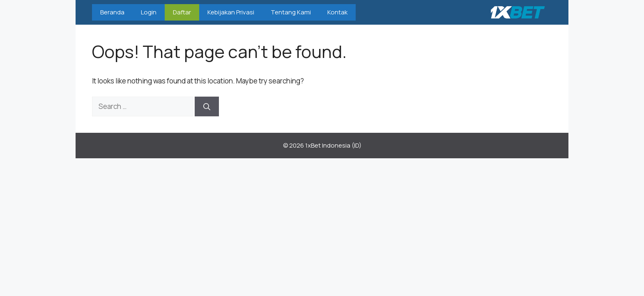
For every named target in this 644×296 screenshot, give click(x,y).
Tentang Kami (291, 12)
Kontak (337, 12)
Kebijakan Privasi (231, 12)
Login (149, 12)
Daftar (182, 12)
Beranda (112, 12)
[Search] (207, 106)
